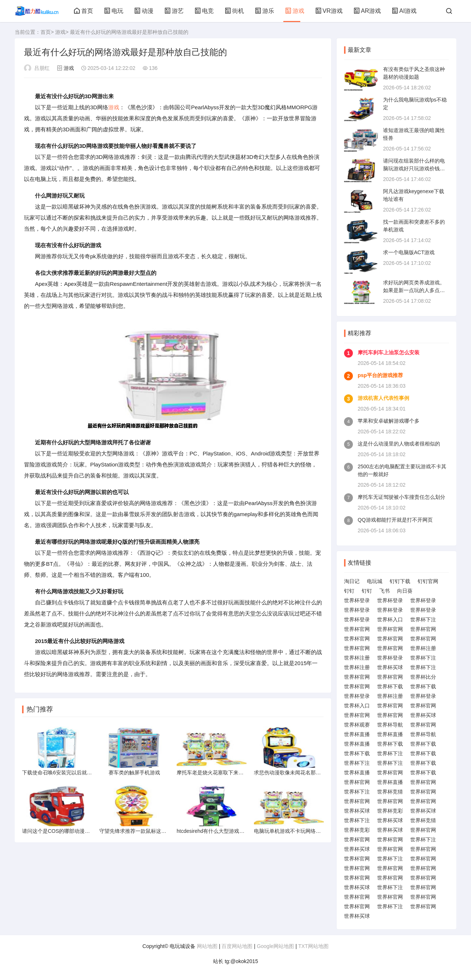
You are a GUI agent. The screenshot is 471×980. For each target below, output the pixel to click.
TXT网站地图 (313, 946)
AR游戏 (367, 11)
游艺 (174, 11)
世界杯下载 (390, 686)
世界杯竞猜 (390, 792)
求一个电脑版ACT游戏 (409, 252)
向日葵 (405, 591)
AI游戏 (404, 11)
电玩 (114, 11)
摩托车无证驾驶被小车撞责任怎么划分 (401, 497)
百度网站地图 (237, 946)
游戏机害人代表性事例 (383, 398)
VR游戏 (329, 11)
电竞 (204, 11)
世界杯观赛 (357, 725)
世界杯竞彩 (390, 811)
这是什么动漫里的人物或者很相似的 (399, 444)
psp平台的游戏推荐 (380, 375)
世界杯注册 (423, 648)
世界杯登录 (357, 600)
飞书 (385, 591)
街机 (234, 11)
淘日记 (352, 581)
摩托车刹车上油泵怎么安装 (389, 352)
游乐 (265, 11)
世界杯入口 (390, 619)
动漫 (144, 11)
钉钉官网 (428, 581)
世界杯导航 (390, 725)
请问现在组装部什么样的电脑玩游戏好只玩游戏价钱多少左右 (414, 168)
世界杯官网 (357, 629)
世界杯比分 (423, 677)
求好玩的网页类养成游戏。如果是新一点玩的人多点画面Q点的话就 (414, 290)
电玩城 (375, 581)
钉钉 (349, 591)
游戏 (295, 11)
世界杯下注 (423, 619)
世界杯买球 (390, 667)
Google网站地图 (275, 946)
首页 (84, 11)
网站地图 (207, 946)
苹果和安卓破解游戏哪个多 (389, 421)
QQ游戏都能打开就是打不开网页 (395, 520)
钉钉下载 (400, 581)
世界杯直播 (357, 734)
